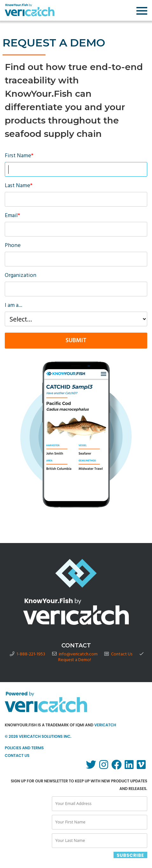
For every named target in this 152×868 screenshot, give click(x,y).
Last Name (19, 187)
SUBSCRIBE (130, 855)
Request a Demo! (75, 660)
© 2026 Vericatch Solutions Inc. (38, 736)
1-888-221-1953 (31, 654)
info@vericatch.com (78, 654)
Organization (21, 276)
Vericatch (105, 725)
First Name (19, 157)
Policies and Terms (24, 748)
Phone (13, 247)
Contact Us (122, 654)
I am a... (14, 306)
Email (12, 217)
